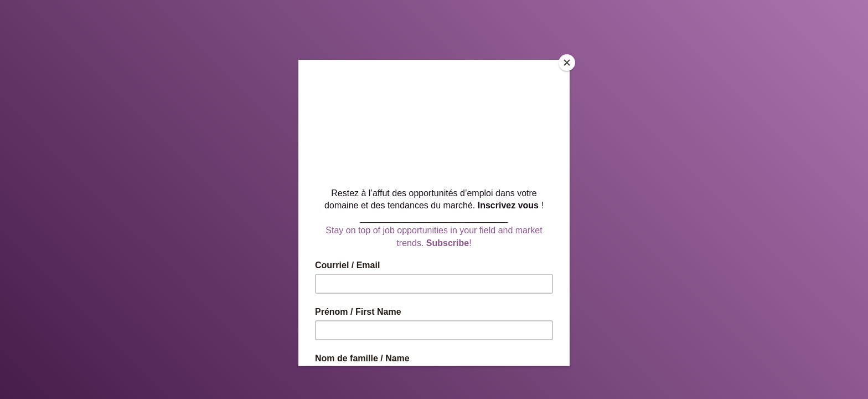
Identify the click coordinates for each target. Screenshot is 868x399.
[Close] (567, 63)
